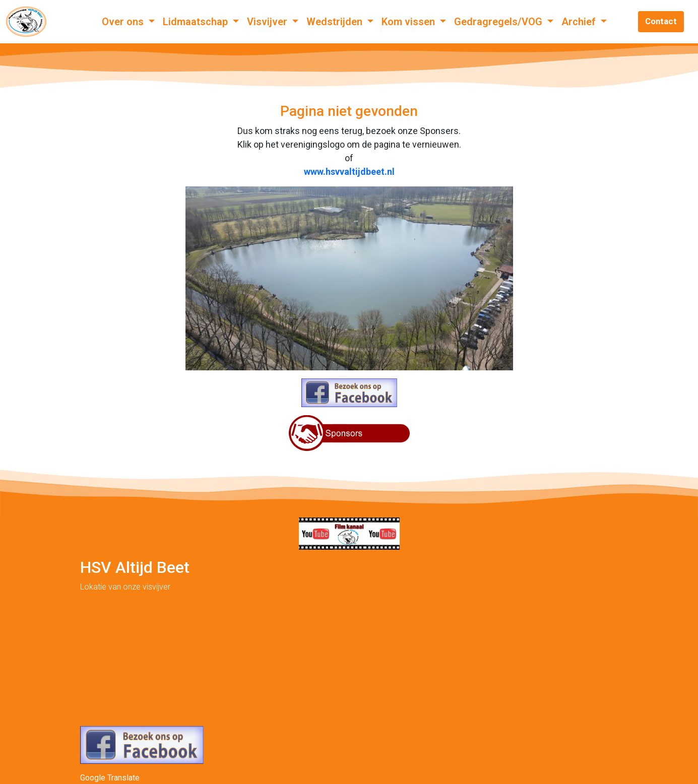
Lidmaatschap (197, 22)
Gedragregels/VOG (499, 22)
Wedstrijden (336, 22)
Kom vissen (409, 22)
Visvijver (268, 22)
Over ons (124, 22)
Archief (580, 22)
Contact (661, 21)
